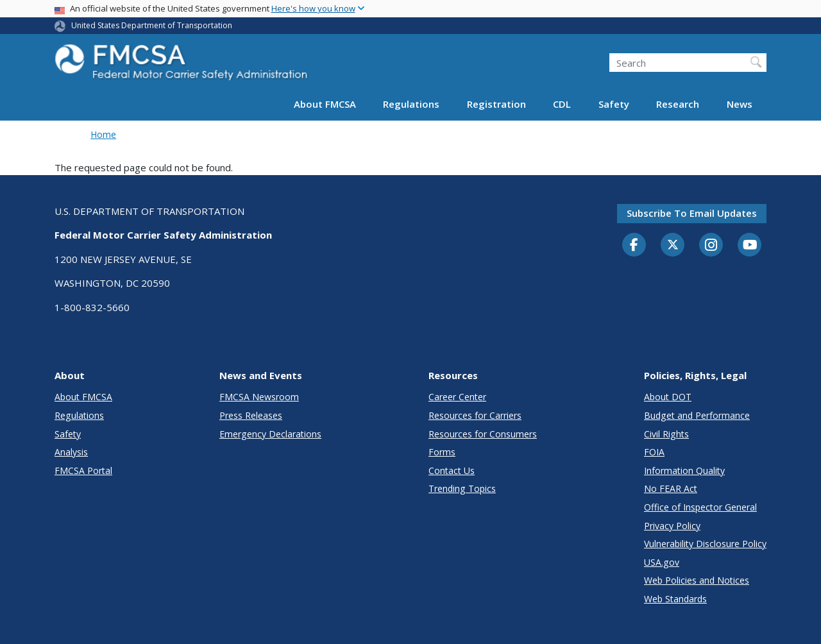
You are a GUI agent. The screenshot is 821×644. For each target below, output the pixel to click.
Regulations (411, 104)
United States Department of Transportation (152, 25)
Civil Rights (666, 434)
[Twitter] (673, 245)
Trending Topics (462, 488)
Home (103, 134)
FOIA (654, 452)
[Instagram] (711, 246)
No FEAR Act (671, 488)
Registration (496, 104)
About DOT (668, 397)
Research (678, 104)
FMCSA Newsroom (259, 397)
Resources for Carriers (475, 415)
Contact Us (452, 470)
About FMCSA (325, 104)
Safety (614, 104)
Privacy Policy (672, 526)
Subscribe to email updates (692, 213)
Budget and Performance (697, 415)
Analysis (71, 452)
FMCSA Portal (83, 470)
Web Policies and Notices (697, 580)
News (740, 104)
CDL (562, 104)
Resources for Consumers (483, 434)
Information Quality (684, 470)
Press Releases (251, 415)
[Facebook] (634, 246)
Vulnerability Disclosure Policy (705, 544)
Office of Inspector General (700, 507)
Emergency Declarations (270, 434)
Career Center (457, 397)
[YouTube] (750, 246)
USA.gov (662, 562)
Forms (442, 452)
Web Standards (675, 599)
